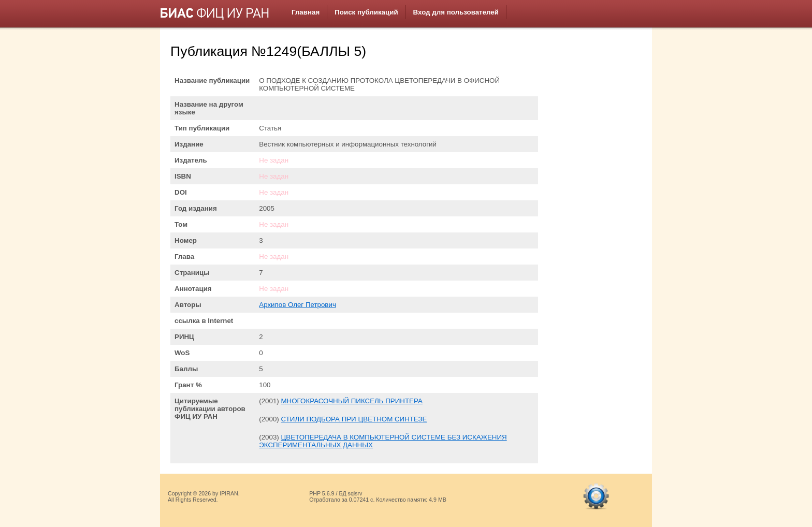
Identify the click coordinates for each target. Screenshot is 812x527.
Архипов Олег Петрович (298, 305)
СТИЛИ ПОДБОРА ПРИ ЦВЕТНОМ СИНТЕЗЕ (354, 419)
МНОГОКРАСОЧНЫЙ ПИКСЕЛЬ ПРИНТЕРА (351, 401)
